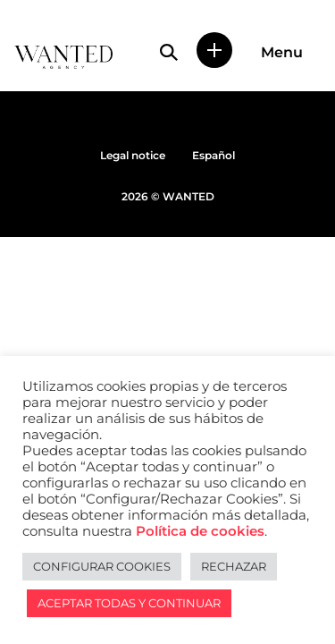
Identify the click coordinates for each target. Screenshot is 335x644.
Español (214, 155)
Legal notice (133, 155)
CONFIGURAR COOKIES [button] (102, 566)
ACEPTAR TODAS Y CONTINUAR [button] (129, 603)
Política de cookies (200, 531)
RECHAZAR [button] (234, 566)
